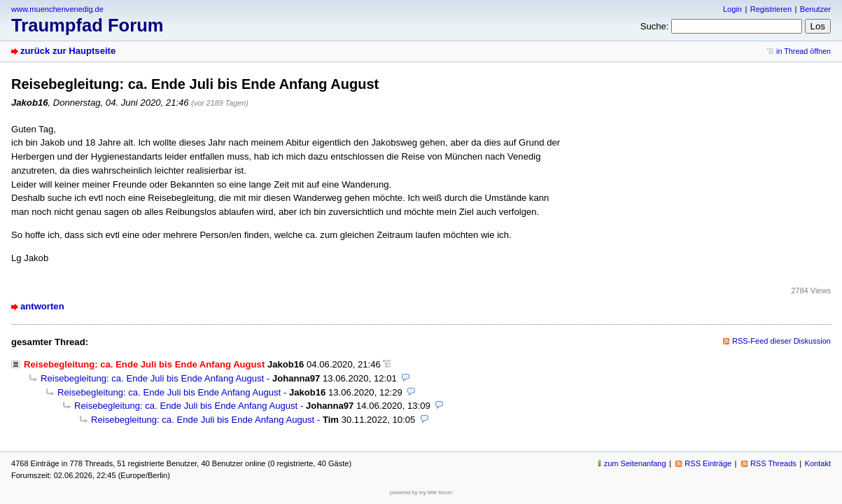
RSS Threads (773, 463)
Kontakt (818, 463)
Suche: (655, 26)
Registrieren (771, 9)
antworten (42, 306)
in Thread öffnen (804, 51)
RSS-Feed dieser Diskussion (781, 341)
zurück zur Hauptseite (68, 51)
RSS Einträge (708, 463)
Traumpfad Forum (87, 25)
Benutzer (815, 9)
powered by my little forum (421, 492)
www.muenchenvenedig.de (57, 9)
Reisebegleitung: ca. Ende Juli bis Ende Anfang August (152, 378)
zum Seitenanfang (635, 463)
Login (732, 9)
